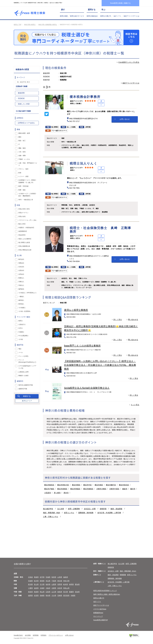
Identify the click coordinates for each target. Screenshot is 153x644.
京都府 (42, 588)
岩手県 (42, 577)
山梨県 (54, 584)
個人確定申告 (48, 509)
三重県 (30, 588)
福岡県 (30, 596)
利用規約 (44, 635)
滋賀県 (36, 588)
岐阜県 (66, 584)
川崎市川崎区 (101, 489)
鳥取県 (30, 592)
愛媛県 (71, 592)
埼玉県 (48, 581)
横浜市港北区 (124, 485)
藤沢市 (133, 489)
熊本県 (48, 596)
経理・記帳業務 (74, 509)
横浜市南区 (99, 485)
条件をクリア (27, 401)
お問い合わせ (125, 119)
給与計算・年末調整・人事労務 (109, 513)
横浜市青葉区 (75, 489)
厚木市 (66, 493)
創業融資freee (98, 613)
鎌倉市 (125, 489)
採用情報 (36, 635)
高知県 (77, 592)
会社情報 (28, 635)
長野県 (60, 584)
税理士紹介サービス (77, 16)
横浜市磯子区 (111, 485)
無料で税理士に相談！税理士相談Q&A (107, 594)
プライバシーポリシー (56, 635)
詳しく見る (118, 320)
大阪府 (48, 588)
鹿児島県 (66, 596)
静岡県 (71, 584)
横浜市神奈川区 (63, 485)
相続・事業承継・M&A (52, 513)
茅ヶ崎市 (57, 493)
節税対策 (103, 509)
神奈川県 (66, 581)
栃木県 (36, 581)
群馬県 (42, 581)
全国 (15, 573)
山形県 (60, 577)
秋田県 (54, 577)
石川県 (42, 584)
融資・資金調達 (116, 509)
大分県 (54, 596)
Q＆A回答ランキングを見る (129, 62)
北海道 (30, 577)
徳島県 (60, 592)
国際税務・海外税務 (86, 513)
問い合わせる (133, 320)
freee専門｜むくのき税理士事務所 (82, 346)
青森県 (36, 577)
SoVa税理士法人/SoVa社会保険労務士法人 (87, 388)
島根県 (36, 592)
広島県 (48, 592)
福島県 (66, 577)
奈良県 (60, 588)
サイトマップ (98, 616)
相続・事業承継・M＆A (128, 571)
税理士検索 (64, 16)
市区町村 (21, 98)
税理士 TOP (18, 25)
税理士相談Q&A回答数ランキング (105, 591)
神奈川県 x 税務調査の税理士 (48, 25)
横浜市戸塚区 (49, 489)
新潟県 (30, 584)
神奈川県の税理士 (30, 25)
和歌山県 (66, 588)
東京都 (60, 581)
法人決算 (61, 509)
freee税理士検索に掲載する (120, 3)
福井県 (48, 584)
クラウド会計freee (100, 609)
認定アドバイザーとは (131, 16)
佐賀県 (36, 596)
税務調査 (123, 575)
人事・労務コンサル (51, 517)
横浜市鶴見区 (49, 485)
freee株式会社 (18, 635)
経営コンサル (69, 513)
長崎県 (42, 596)
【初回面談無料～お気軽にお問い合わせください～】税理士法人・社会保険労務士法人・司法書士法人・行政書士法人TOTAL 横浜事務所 (100, 365)
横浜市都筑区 (88, 489)
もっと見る (135, 405)
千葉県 (54, 581)
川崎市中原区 (114, 489)
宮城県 (48, 577)
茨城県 (30, 581)
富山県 (36, 584)
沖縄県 (73, 596)
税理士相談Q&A (92, 16)
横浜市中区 (87, 485)
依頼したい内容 (24, 104)
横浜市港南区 (62, 489)
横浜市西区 (76, 485)
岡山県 (42, 592)
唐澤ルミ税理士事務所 (76, 310)
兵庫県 (54, 588)
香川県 (66, 592)
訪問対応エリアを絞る (26, 123)
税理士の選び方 (106, 16)
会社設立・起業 (90, 509)
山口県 (54, 592)
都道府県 (21, 93)
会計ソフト (117, 16)
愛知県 (77, 584)
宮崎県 (60, 596)
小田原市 (48, 493)
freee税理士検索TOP (101, 620)
